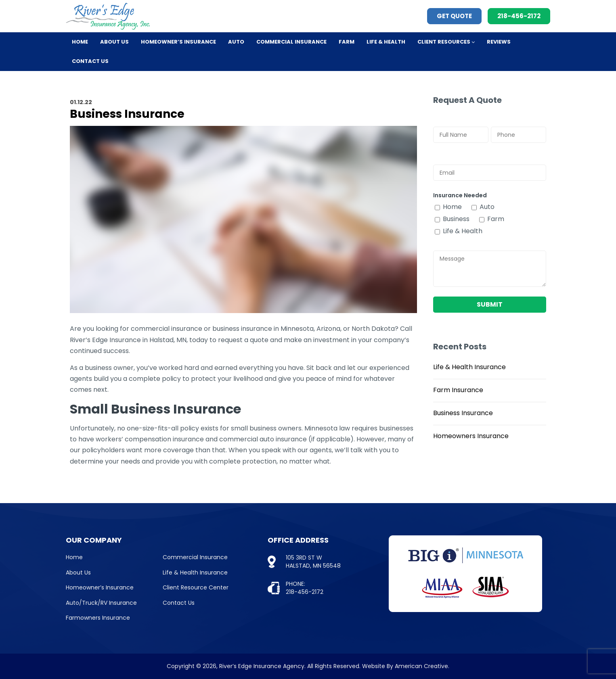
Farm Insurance (458, 390)
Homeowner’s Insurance (100, 587)
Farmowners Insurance (98, 618)
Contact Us (179, 603)
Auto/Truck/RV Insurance (101, 603)
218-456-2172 (519, 16)
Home (74, 557)
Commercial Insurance (195, 557)
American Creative (421, 666)
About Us (78, 572)
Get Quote (454, 16)
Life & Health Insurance (469, 367)
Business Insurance (463, 413)
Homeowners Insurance (471, 436)
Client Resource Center (196, 587)
